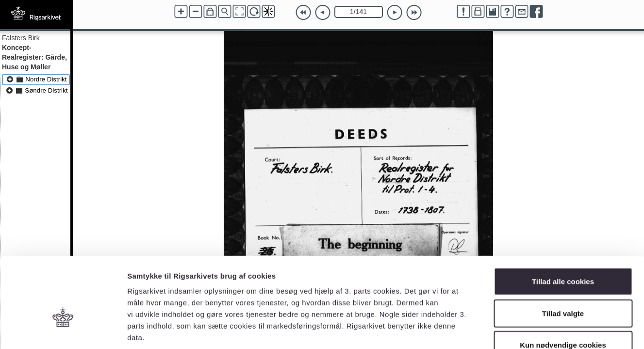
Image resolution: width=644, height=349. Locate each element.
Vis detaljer (504, 330)
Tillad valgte (563, 254)
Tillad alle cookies (563, 222)
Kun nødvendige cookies (563, 285)
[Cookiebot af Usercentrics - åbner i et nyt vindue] (63, 330)
